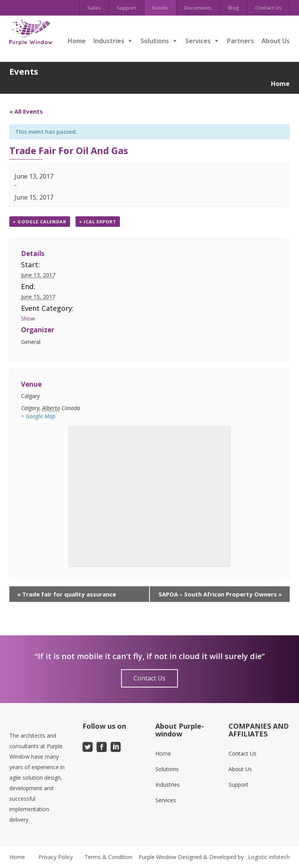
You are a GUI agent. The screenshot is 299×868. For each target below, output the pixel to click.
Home (77, 41)
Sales (94, 8)
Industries (109, 41)
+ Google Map (38, 416)
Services (198, 41)
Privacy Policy (56, 857)
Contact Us (268, 8)
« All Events (26, 111)
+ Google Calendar (40, 222)
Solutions (155, 41)
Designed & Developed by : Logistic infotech (234, 857)
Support (126, 8)
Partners (240, 41)
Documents (198, 8)
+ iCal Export (98, 222)
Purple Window (157, 857)
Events (160, 8)
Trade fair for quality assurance (67, 594)
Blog (233, 8)
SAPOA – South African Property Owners (220, 594)
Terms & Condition (108, 857)
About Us (276, 41)
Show (28, 318)
